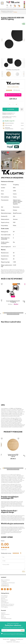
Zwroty (3, 616)
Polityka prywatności (5, 614)
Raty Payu (3, 599)
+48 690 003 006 (5, 584)
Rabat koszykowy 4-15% (14, 95)
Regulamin (3, 613)
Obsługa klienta (5, 593)
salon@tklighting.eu (5, 586)
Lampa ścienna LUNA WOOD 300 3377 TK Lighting (13, 456)
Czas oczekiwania (5, 603)
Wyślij (24, 571)
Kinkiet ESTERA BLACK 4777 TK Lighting (13, 302)
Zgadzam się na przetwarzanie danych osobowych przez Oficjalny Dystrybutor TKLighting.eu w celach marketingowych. (14, 634)
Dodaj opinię (17, 90)
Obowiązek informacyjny (6, 619)
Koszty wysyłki (4, 597)
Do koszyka (11, 109)
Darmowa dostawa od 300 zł (7, 606)
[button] (2, 63)
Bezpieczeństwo (4, 600)
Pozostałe (3, 610)
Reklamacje (3, 617)
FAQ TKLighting (4, 607)
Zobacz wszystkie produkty (13, 87)
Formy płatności (4, 596)
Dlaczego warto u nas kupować (8, 604)
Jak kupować (4, 602)
